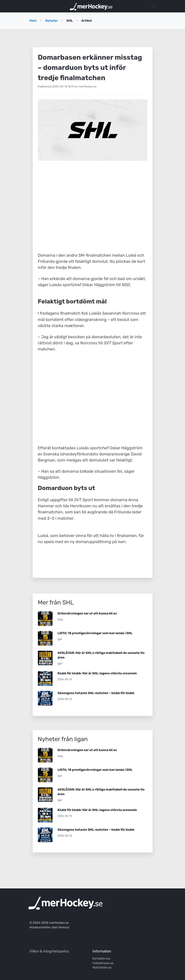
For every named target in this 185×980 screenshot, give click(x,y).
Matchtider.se (102, 968)
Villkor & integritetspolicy (49, 951)
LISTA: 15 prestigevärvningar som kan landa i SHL (95, 633)
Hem (33, 21)
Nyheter (52, 21)
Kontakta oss (102, 959)
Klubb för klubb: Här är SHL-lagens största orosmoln (97, 673)
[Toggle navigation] (153, 6)
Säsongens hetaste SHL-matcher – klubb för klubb (96, 693)
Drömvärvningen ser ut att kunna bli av (87, 613)
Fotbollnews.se (103, 963)
